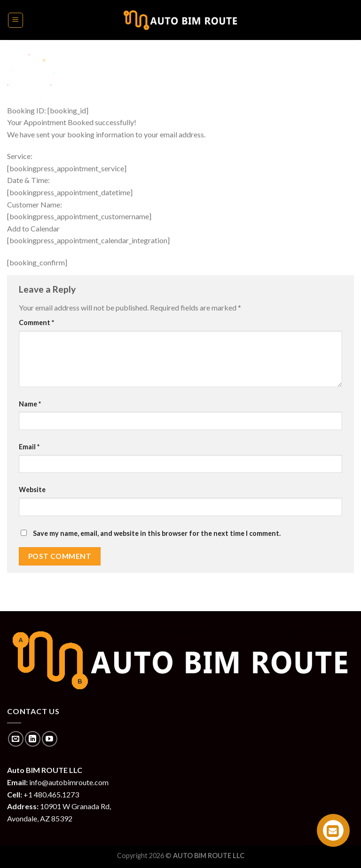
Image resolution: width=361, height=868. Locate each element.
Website (32, 490)
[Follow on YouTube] (50, 739)
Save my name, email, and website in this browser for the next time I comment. (157, 533)
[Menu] (16, 20)
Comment (36, 323)
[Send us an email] (16, 739)
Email (29, 447)
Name (30, 404)
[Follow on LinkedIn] (33, 739)
